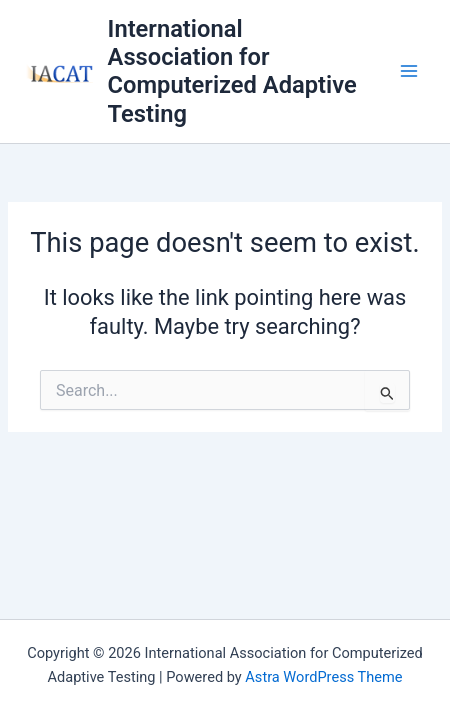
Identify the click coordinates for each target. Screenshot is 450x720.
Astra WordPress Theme (323, 677)
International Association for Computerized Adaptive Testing (232, 71)
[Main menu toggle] (409, 72)
